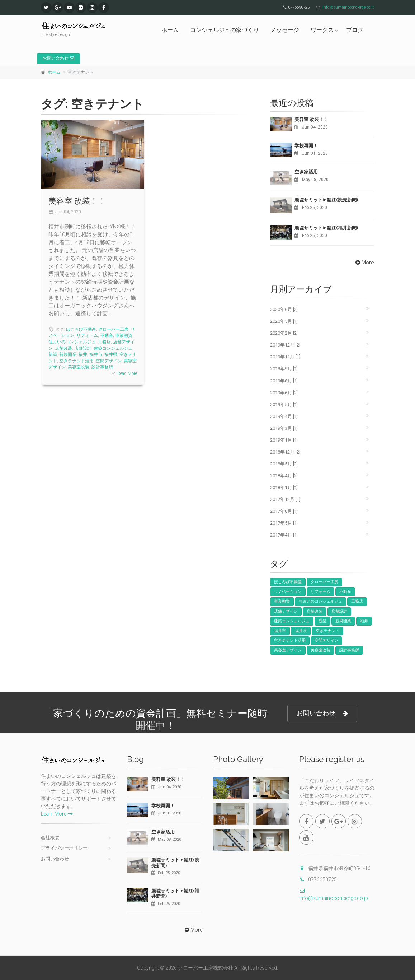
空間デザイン (109, 361)
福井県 (111, 354)
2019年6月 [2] (284, 393)
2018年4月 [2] (284, 476)
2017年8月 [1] (284, 511)
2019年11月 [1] (285, 357)
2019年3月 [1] (284, 428)
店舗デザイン (286, 611)
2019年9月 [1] (284, 369)
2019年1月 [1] (284, 440)
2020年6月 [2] (284, 309)
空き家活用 (306, 172)
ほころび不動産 (81, 329)
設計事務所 (102, 367)
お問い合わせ (58, 58)
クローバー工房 (113, 329)
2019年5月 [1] (284, 405)
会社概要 (50, 838)
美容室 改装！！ (77, 201)
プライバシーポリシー (64, 848)
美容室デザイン (288, 650)
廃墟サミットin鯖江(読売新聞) (326, 200)
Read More (127, 373)
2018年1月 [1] (284, 487)
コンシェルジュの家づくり (225, 30)
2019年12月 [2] (285, 345)
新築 (53, 354)
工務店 (104, 342)
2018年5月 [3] (284, 464)
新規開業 (68, 354)
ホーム (170, 30)
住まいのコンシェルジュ (72, 342)
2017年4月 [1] (284, 535)
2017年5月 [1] (284, 523)
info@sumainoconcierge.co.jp (348, 7)
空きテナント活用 (76, 361)
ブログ (355, 30)
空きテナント (327, 631)
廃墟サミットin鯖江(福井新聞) (326, 228)
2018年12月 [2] (285, 452)
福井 (83, 354)
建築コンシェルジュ (113, 348)
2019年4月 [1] (284, 416)
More (364, 263)
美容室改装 (79, 367)
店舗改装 (63, 348)
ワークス (322, 30)
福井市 (96, 354)
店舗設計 (83, 348)
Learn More (57, 814)
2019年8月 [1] (284, 381)
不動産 (107, 335)
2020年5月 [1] (284, 321)
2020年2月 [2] (284, 333)
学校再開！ (306, 146)
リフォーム (87, 335)
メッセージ (285, 30)
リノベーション (288, 592)
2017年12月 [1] (285, 499)
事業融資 (124, 335)
